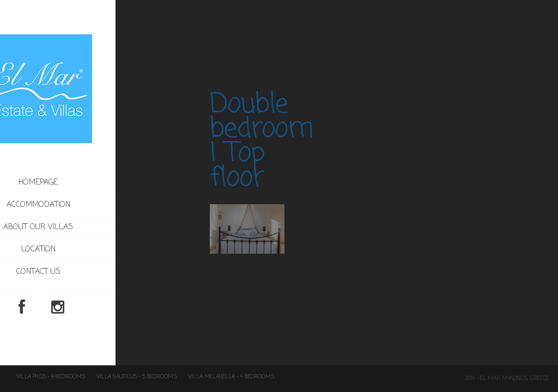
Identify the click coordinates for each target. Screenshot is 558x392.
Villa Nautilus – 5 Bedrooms (137, 377)
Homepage (77, 183)
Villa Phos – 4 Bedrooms (51, 377)
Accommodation (100, 205)
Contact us (77, 272)
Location (77, 250)
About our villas (77, 227)
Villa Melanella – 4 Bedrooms (231, 377)
